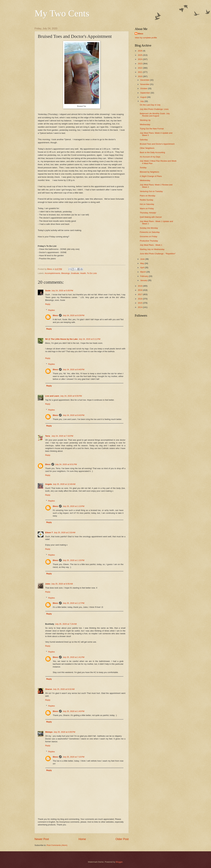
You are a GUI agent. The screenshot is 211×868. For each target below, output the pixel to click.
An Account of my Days (150, 157)
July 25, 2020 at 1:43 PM (73, 711)
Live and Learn (52, 396)
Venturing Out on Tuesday (151, 191)
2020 (140, 76)
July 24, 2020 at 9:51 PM (66, 464)
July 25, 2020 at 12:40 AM (64, 484)
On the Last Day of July (150, 105)
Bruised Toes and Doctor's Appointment (157, 144)
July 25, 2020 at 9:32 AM (64, 689)
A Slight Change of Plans (151, 176)
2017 (140, 294)
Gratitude (75, 273)
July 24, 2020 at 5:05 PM (62, 291)
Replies (52, 310)
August (144, 97)
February (144, 276)
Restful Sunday (146, 200)
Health (83, 273)
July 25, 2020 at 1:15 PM (73, 560)
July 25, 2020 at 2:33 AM (64, 532)
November (145, 84)
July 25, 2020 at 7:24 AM (66, 624)
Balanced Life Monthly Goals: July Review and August (155, 115)
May (142, 263)
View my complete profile (146, 38)
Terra (48, 436)
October (144, 88)
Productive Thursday (149, 241)
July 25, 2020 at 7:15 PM (73, 757)
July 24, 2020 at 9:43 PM (73, 415)
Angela (49, 484)
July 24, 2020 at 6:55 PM (71, 396)
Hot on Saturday (147, 204)
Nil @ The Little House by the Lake (61, 339)
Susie (48, 291)
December (145, 80)
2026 (140, 51)
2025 (140, 55)
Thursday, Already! (148, 213)
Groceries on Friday (148, 236)
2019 (140, 286)
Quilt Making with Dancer (151, 217)
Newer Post (42, 839)
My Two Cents (62, 13)
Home (82, 839)
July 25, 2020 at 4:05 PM (64, 732)
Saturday (144, 140)
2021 (140, 72)
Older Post (122, 839)
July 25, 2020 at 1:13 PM (73, 506)
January (144, 280)
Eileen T (49, 532)
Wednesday (145, 124)
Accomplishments (52, 273)
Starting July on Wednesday (152, 249)
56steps (49, 732)
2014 (140, 307)
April (142, 268)
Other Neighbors (147, 148)
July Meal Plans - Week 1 (151, 245)
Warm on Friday (147, 209)
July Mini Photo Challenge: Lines (154, 109)
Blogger (119, 862)
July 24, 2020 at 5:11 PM (90, 339)
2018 (140, 290)
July (142, 101)
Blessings (65, 273)
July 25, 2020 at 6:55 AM (62, 584)
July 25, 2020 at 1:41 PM (73, 657)
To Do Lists (92, 273)
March (143, 272)
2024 (140, 59)
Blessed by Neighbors (149, 172)
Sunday (143, 168)
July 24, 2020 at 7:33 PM (62, 436)
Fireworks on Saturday (150, 232)
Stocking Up (145, 120)
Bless (55, 315)
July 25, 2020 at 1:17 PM (73, 603)
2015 (140, 303)
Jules (48, 584)
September (145, 93)
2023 (140, 64)
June (143, 259)
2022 (140, 68)
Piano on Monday (147, 196)
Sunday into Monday (149, 228)
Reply (48, 304)
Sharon (49, 689)
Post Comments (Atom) (57, 845)
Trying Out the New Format (152, 129)
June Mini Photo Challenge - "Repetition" (158, 254)
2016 (140, 299)
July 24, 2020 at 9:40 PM (73, 369)
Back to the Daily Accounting (152, 152)
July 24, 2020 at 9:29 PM (73, 315)
